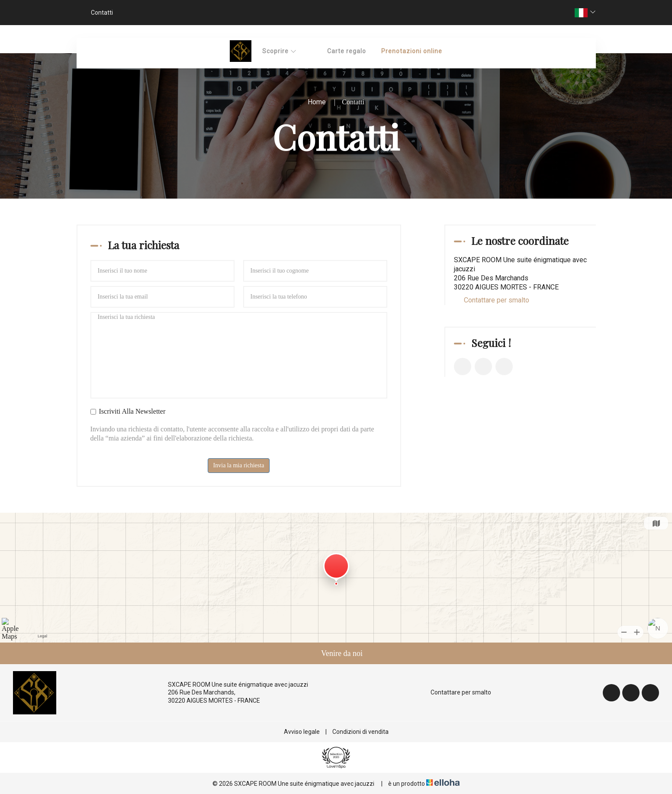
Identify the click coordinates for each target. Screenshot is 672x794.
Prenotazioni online (412, 51)
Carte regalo (347, 51)
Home (317, 102)
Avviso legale (302, 732)
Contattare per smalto (497, 300)
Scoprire (280, 51)
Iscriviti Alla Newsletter (128, 411)
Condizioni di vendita (360, 732)
